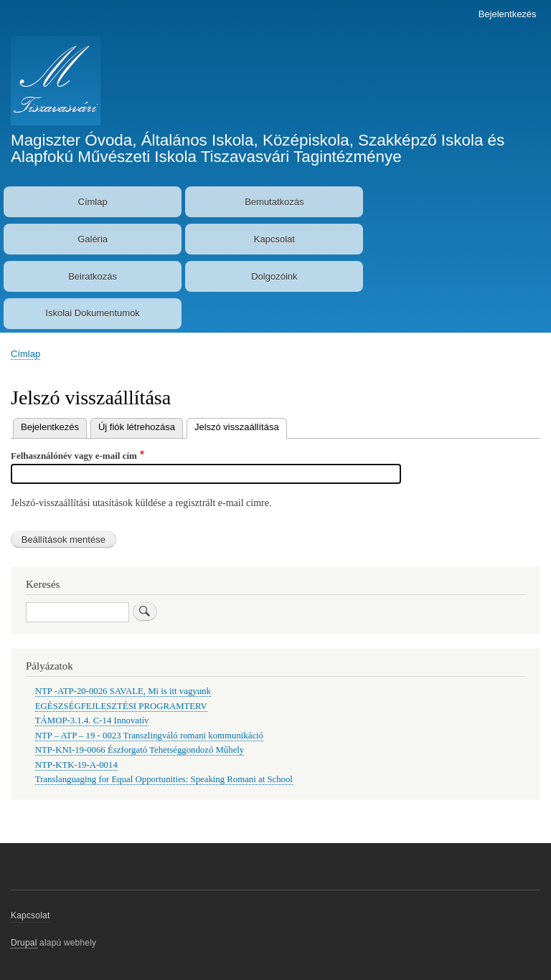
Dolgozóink (274, 276)
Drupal (24, 943)
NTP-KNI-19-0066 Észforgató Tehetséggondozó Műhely (140, 750)
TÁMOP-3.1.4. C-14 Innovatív (92, 720)
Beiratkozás (93, 276)
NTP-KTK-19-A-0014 (76, 765)
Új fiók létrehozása (137, 427)
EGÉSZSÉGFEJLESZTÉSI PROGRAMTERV (121, 706)
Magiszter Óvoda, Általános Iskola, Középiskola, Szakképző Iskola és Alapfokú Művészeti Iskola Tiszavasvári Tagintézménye (258, 148)
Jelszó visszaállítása (241, 425)
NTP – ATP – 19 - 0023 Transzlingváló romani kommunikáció (149, 736)
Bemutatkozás (274, 202)
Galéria (93, 239)
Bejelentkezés (508, 14)
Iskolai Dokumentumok (93, 313)
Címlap (93, 202)
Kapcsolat (274, 239)
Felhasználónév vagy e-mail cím (74, 456)
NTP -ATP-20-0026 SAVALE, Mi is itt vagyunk (123, 691)
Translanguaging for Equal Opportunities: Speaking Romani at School (164, 779)
